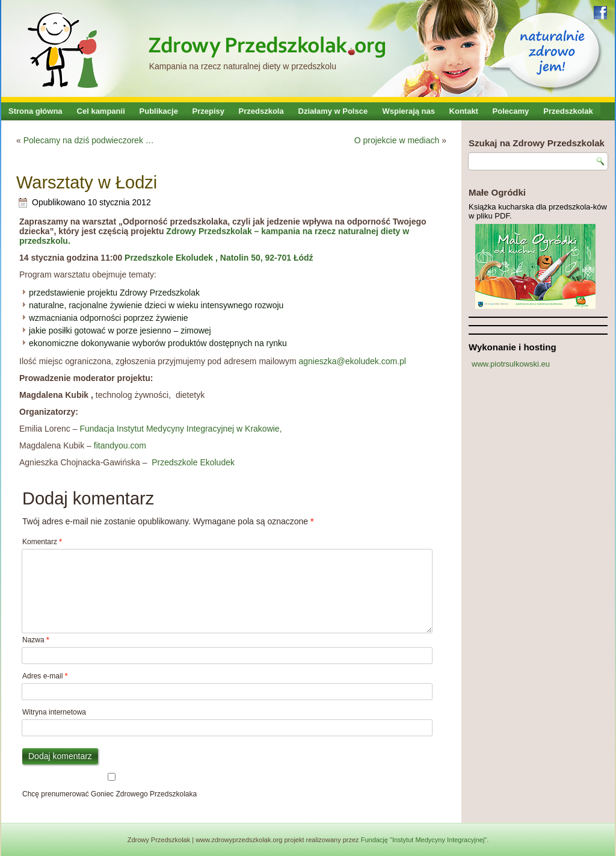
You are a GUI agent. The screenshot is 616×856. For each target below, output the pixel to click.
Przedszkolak (568, 111)
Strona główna (35, 111)
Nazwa (36, 640)
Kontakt (464, 111)
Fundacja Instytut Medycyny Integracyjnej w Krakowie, (180, 429)
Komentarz (42, 542)
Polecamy (511, 111)
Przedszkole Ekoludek (192, 462)
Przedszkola (261, 111)
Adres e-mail (45, 676)
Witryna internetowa (54, 712)
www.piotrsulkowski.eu (511, 364)
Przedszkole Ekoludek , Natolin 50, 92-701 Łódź (217, 258)
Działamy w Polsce (333, 111)
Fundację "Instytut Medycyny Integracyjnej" (424, 840)
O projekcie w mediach (397, 140)
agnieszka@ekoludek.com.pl (353, 361)
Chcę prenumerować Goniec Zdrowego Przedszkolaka (112, 786)
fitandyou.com (120, 445)
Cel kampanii (101, 111)
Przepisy (208, 111)
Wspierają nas (409, 111)
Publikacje (159, 111)
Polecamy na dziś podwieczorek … (89, 140)
